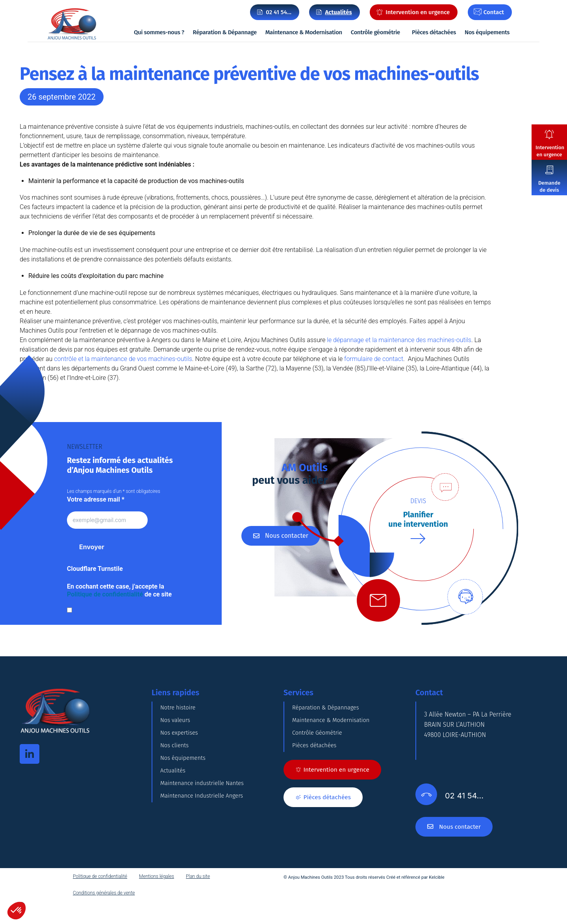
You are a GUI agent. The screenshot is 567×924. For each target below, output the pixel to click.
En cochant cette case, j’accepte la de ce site (119, 591)
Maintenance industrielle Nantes (206, 830)
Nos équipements (487, 32)
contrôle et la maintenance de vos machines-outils (123, 359)
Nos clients (176, 771)
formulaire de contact (374, 359)
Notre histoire (180, 712)
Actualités (174, 810)
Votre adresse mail (96, 499)
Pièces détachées (434, 32)
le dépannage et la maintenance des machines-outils (399, 340)
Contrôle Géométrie (320, 751)
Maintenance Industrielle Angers (206, 849)
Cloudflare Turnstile (95, 569)
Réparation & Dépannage (225, 32)
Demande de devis (549, 186)
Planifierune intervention (418, 519)
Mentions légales (157, 899)
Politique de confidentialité (105, 595)
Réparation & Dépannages (329, 712)
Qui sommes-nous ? (159, 32)
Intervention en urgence (550, 151)
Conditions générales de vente (104, 916)
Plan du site (198, 899)
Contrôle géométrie (375, 32)
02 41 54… (279, 12)
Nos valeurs (177, 731)
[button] (17, 911)
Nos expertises (181, 751)
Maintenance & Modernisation (304, 32)
